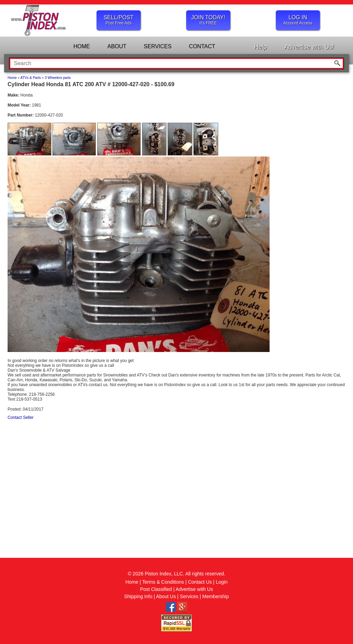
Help (260, 47)
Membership (216, 596)
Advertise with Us (194, 589)
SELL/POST (119, 20)
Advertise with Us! (309, 47)
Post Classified (156, 589)
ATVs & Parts (31, 78)
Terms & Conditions (163, 582)
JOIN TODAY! (208, 20)
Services (189, 596)
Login (222, 582)
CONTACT (202, 46)
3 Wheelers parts (58, 78)
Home (12, 78)
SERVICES (158, 46)
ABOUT (117, 46)
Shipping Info (138, 596)
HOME (82, 46)
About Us (166, 596)
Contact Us (200, 582)
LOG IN (298, 20)
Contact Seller (21, 417)
